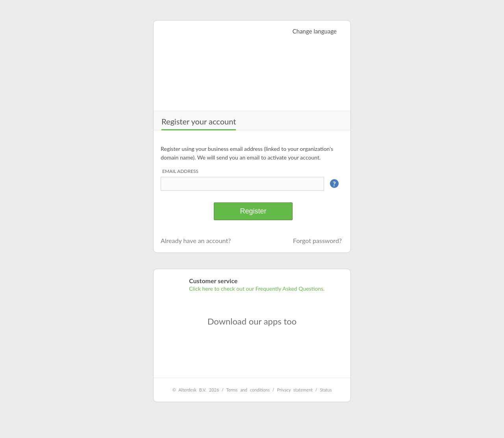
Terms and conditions (248, 390)
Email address (180, 171)
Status (326, 390)
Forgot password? (317, 240)
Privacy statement (295, 390)
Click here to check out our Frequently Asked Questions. (257, 289)
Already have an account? (196, 240)
